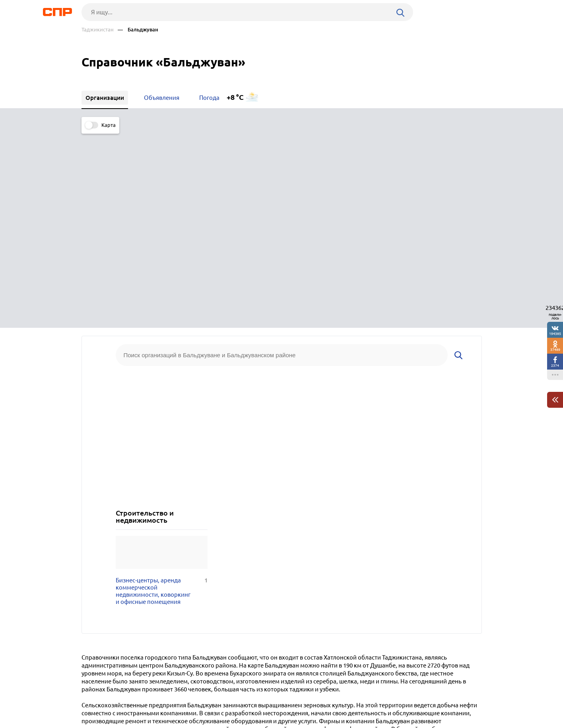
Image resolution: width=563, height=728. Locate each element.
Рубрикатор (96, 699)
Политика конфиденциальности (188, 722)
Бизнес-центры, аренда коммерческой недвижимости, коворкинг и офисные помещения (162, 392)
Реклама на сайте (202, 699)
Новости (146, 699)
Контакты (260, 699)
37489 (555, 349)
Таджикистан (98, 30)
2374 (555, 365)
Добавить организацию (446, 698)
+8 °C (235, 97)
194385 (555, 334)
